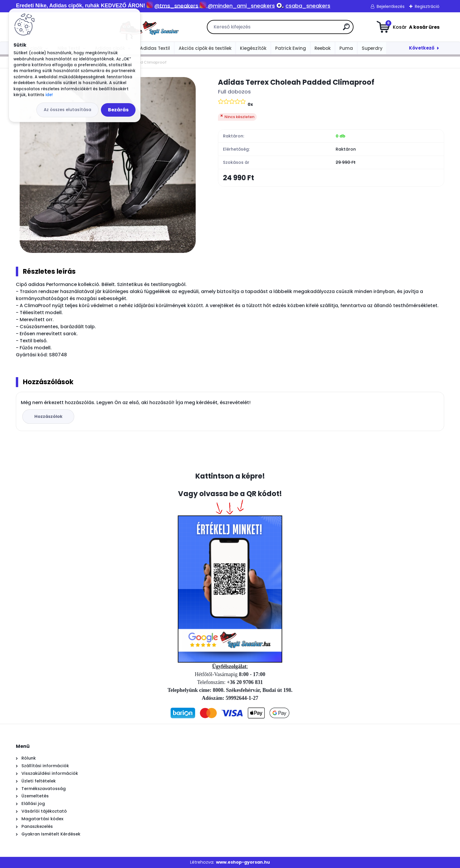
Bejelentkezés (391, 6)
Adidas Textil (155, 48)
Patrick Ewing (291, 48)
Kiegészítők (253, 48)
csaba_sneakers (308, 6)
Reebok (323, 48)
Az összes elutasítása (67, 110)
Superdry (372, 48)
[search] (296, 29)
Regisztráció (427, 6)
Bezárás (118, 110)
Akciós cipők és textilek (205, 48)
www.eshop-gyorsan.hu (243, 862)
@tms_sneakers (176, 6)
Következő (422, 48)
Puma (346, 48)
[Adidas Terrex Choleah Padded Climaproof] (108, 165)
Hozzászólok (48, 416)
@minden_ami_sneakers (241, 6)
